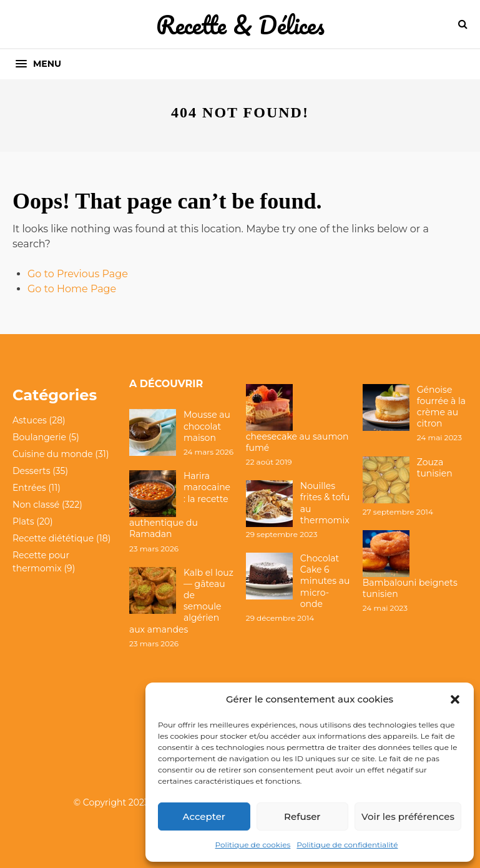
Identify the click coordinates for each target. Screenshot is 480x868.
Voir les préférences (408, 816)
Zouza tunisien (435, 468)
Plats (23, 521)
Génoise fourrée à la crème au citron (441, 407)
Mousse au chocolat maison (207, 426)
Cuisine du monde (53, 454)
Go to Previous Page (78, 274)
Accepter (204, 816)
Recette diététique (53, 538)
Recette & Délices (240, 25)
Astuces (30, 420)
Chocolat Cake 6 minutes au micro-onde (325, 581)
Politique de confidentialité (347, 845)
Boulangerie (39, 437)
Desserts (31, 471)
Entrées (29, 488)
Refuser (302, 816)
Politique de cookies (253, 845)
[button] (455, 699)
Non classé (36, 505)
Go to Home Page (72, 289)
